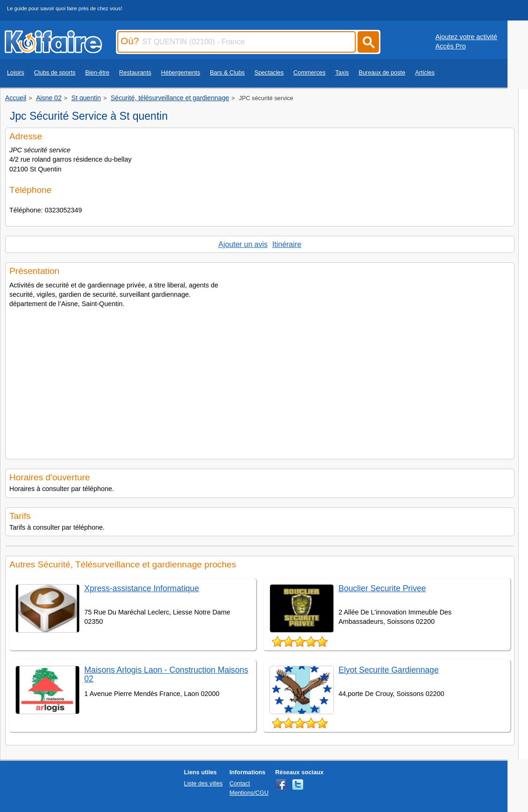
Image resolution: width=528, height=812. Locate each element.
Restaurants (135, 72)
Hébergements (181, 72)
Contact (240, 783)
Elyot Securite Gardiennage (389, 670)
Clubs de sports (55, 72)
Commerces (309, 72)
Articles (425, 72)
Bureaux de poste (382, 72)
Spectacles (269, 72)
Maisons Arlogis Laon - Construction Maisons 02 (166, 674)
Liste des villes (203, 783)
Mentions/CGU (249, 793)
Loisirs (16, 72)
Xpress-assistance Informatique (142, 588)
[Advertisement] (260, 381)
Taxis (342, 72)
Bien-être (97, 72)
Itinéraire (287, 244)
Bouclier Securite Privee (382, 588)
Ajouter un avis (243, 244)
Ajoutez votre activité (466, 37)
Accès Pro (451, 46)
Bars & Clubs (227, 72)
